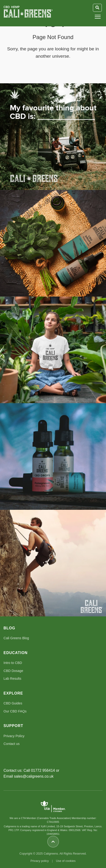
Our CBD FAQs (15, 711)
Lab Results (12, 679)
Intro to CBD (13, 663)
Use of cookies (66, 861)
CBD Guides (13, 703)
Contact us (12, 744)
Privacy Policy (14, 736)
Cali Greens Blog (16, 638)
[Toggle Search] (97, 8)
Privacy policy (40, 861)
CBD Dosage (13, 671)
